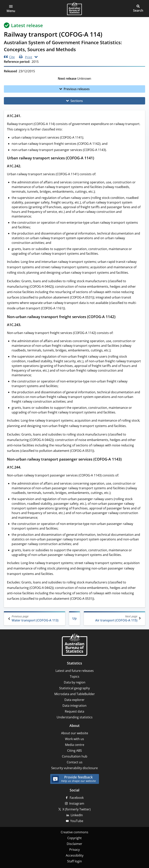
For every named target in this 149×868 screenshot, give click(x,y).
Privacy (74, 850)
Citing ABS (74, 751)
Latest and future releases (75, 671)
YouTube (77, 821)
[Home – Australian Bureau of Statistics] (74, 645)
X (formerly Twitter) (77, 809)
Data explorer (74, 700)
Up (74, 618)
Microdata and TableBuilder (75, 694)
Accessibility (75, 855)
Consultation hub (75, 756)
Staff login (74, 861)
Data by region (75, 682)
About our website (75, 733)
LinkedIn (77, 815)
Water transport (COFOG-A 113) (35, 618)
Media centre (75, 745)
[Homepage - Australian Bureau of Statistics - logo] (74, 9)
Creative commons (74, 832)
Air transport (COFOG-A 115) (114, 618)
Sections (77, 101)
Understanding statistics (75, 717)
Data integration (74, 706)
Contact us (75, 762)
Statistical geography (74, 688)
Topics (75, 676)
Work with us (74, 739)
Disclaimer (74, 844)
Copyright (74, 838)
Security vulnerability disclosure (74, 768)
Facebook (77, 798)
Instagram (77, 803)
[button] (11, 9)
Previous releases (77, 89)
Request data (74, 711)
